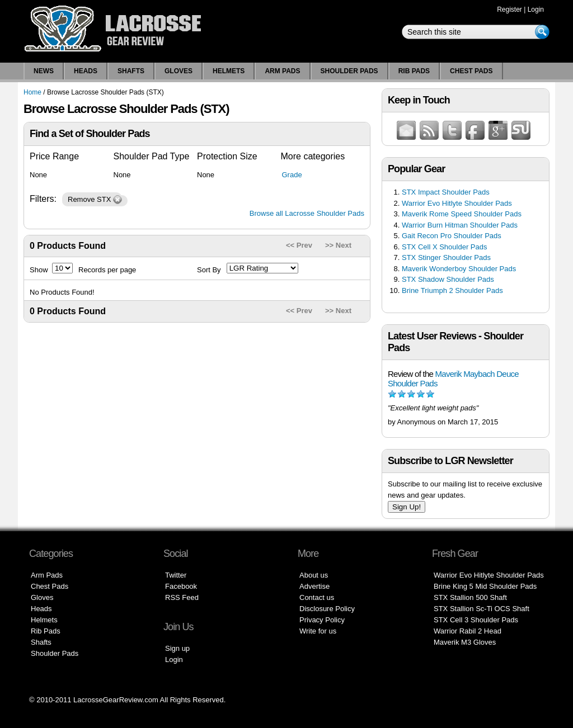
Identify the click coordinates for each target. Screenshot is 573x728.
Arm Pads (282, 71)
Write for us (318, 631)
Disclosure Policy (327, 609)
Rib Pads (414, 71)
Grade (292, 175)
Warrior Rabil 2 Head (468, 631)
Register (509, 10)
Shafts (131, 71)
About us (314, 575)
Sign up (177, 648)
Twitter (176, 575)
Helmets (229, 71)
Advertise (314, 586)
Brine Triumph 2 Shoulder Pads (452, 290)
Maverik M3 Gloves (465, 642)
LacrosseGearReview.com (116, 700)
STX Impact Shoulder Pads (446, 192)
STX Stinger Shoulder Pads (446, 257)
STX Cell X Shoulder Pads (444, 247)
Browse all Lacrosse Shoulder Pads (307, 213)
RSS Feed (182, 597)
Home (32, 92)
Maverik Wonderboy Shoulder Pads (459, 269)
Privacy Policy (322, 620)
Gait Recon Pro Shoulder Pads (452, 236)
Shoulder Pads (349, 71)
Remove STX (89, 199)
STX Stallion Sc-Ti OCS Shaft (482, 609)
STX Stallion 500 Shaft (470, 597)
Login (536, 10)
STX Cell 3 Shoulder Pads (476, 620)
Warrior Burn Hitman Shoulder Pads (460, 225)
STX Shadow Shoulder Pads (448, 279)
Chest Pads (471, 71)
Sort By (209, 270)
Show (39, 270)
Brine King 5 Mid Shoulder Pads (485, 586)
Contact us (317, 597)
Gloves (179, 71)
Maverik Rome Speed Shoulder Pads (462, 214)
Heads (86, 71)
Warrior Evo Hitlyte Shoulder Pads (457, 203)
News (44, 71)
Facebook (181, 586)
